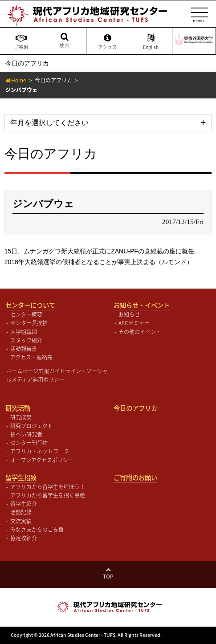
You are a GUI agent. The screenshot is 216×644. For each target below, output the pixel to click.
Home (19, 80)
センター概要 (26, 314)
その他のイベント (140, 332)
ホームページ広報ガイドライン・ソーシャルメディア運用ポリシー (57, 375)
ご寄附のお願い (135, 477)
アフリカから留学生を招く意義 (48, 495)
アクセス (108, 42)
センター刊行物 (29, 443)
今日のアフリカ (53, 80)
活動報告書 (24, 349)
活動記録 (21, 512)
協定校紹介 (24, 538)
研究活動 (18, 408)
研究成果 (21, 417)
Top (108, 576)
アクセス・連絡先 (31, 357)
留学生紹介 (24, 504)
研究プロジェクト (32, 426)
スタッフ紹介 (26, 340)
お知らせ (129, 314)
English (151, 42)
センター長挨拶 (29, 323)
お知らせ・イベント (142, 305)
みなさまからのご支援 (37, 530)
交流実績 (21, 521)
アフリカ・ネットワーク (40, 451)
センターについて (30, 305)
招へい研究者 (26, 434)
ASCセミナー (134, 323)
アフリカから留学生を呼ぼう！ (48, 487)
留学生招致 (21, 477)
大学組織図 (24, 332)
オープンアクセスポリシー (42, 460)
